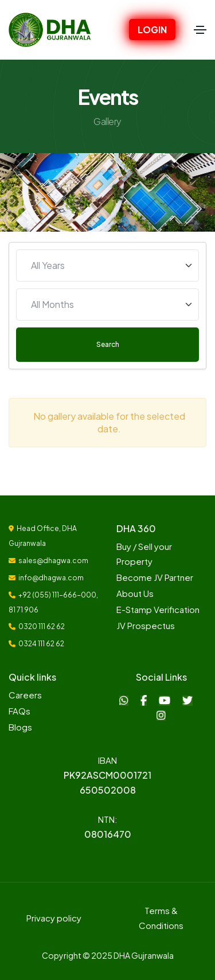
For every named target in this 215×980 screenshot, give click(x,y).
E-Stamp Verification (158, 609)
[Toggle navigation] (200, 30)
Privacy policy (54, 918)
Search (108, 344)
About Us (135, 593)
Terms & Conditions (161, 918)
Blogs (20, 727)
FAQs (19, 711)
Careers (25, 695)
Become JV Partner (155, 577)
